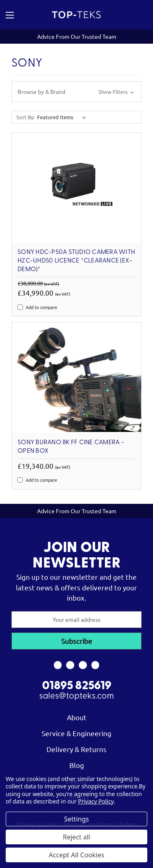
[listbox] (63, 117)
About (77, 717)
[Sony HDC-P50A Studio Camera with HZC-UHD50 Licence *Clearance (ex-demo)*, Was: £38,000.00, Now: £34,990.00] (76, 188)
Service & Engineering (76, 733)
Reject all (76, 837)
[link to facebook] (58, 665)
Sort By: (25, 117)
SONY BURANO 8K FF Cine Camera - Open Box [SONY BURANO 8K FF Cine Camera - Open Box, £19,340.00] (71, 447)
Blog (77, 765)
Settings (76, 819)
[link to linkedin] (95, 665)
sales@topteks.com (76, 696)
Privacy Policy (96, 801)
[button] (76, 92)
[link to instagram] (70, 665)
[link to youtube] (83, 665)
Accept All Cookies (77, 855)
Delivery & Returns (76, 749)
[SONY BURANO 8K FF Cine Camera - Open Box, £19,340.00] (76, 377)
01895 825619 (77, 686)
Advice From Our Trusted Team (77, 36)
